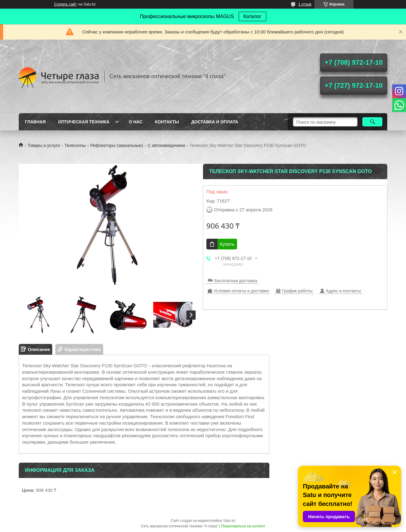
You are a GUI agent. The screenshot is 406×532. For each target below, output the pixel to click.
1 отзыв (305, 4)
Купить (227, 244)
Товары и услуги (44, 145)
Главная (35, 122)
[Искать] (372, 122)
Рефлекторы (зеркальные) (117, 145)
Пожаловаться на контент (243, 526)
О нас (136, 122)
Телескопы (75, 145)
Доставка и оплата (215, 122)
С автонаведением (166, 145)
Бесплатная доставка (236, 281)
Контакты (167, 122)
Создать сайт (65, 4)
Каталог (252, 16)
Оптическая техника (84, 122)
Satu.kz (229, 521)
